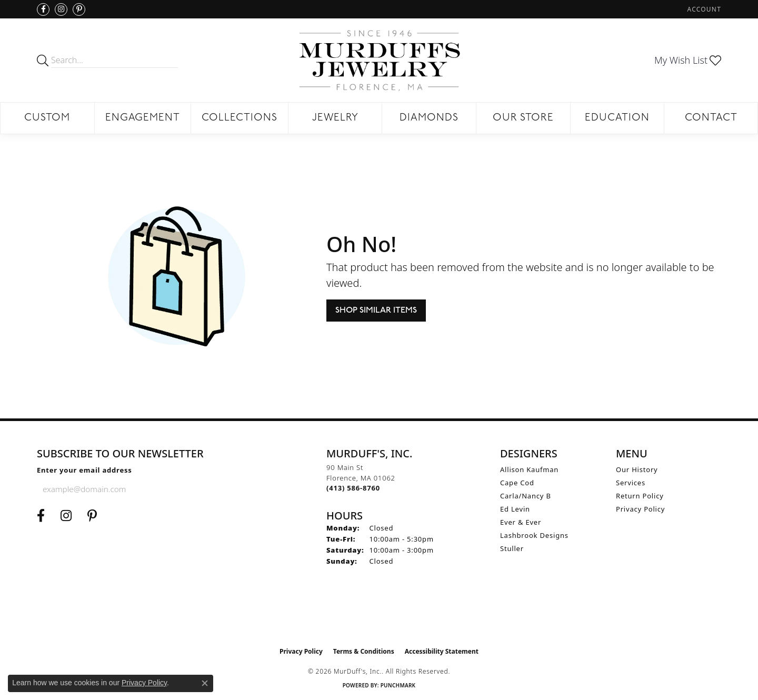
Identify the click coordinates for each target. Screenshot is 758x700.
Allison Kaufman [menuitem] (529, 469)
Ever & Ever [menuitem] (521, 522)
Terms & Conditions (364, 651)
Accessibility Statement (442, 651)
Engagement (143, 118)
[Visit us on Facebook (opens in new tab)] (43, 9)
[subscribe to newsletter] (190, 489)
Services (631, 483)
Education (617, 118)
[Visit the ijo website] (379, 615)
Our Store (523, 118)
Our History (637, 469)
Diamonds (429, 118)
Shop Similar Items (376, 310)
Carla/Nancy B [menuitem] (526, 496)
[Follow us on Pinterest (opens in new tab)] (79, 9)
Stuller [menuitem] (512, 548)
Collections (240, 118)
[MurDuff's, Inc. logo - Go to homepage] (379, 60)
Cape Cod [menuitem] (517, 483)
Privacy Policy (640, 509)
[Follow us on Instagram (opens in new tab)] (61, 9)
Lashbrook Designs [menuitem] (534, 535)
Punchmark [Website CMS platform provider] (398, 685)
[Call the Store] (353, 488)
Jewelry (335, 118)
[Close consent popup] (205, 683)
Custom (47, 118)
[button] (703, 9)
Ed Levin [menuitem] (515, 509)
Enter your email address (84, 470)
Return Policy (640, 496)
